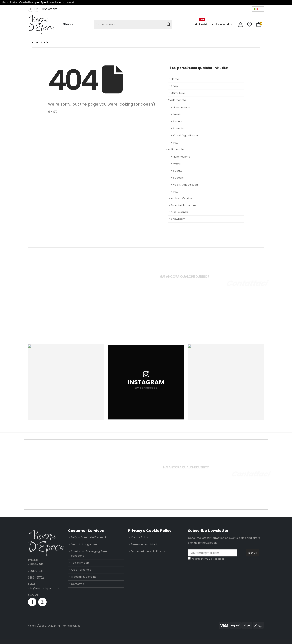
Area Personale (180, 212)
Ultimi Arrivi (200, 23)
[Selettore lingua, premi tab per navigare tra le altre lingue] (258, 9)
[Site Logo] (41, 25)
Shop (67, 24)
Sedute (178, 121)
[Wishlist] (250, 25)
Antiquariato (176, 149)
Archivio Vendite (222, 24)
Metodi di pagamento (85, 544)
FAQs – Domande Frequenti (89, 537)
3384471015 (36, 564)
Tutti (176, 143)
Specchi (178, 128)
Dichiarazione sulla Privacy (148, 551)
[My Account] (241, 25)
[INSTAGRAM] (146, 382)
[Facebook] (31, 9)
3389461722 (36, 578)
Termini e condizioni (144, 544)
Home (175, 79)
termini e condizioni (214, 559)
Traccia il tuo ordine (184, 205)
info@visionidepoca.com (45, 588)
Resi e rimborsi (81, 563)
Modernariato (177, 100)
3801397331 (35, 571)
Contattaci (78, 584)
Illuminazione (182, 107)
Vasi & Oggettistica (185, 135)
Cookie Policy (140, 537)
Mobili (177, 114)
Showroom (178, 219)
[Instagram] (37, 9)
